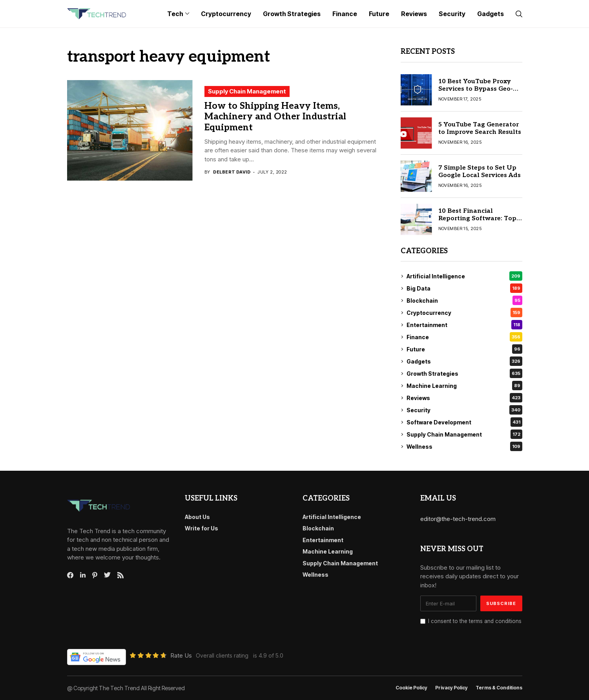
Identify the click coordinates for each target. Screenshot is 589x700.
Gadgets (464, 361)
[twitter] (107, 575)
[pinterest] (95, 575)
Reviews (464, 398)
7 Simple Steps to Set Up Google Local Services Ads (480, 172)
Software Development (464, 422)
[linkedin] (83, 575)
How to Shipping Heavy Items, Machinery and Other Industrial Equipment (275, 117)
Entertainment (464, 325)
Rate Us (181, 655)
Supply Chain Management (247, 91)
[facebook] (70, 575)
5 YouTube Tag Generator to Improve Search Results (480, 128)
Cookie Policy (411, 688)
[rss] (120, 575)
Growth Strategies (464, 373)
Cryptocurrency (464, 313)
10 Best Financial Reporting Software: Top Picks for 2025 (477, 218)
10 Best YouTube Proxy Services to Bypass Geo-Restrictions (476, 89)
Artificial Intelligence (464, 276)
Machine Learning (464, 386)
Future (464, 349)
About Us (197, 517)
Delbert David (232, 172)
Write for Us (201, 528)
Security (464, 410)
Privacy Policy (451, 688)
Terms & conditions (499, 688)
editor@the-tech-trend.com (458, 519)
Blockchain (464, 300)
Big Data (464, 288)
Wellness (464, 446)
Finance (464, 337)
